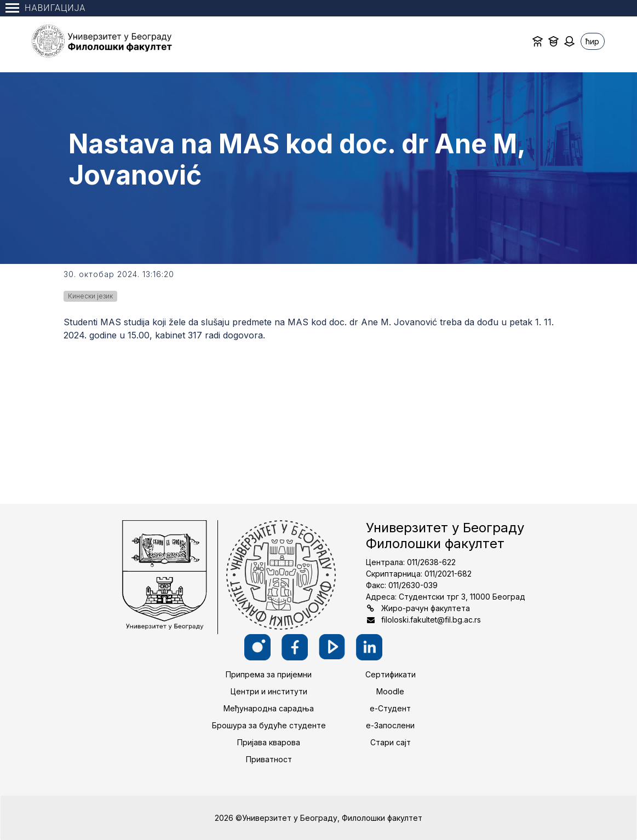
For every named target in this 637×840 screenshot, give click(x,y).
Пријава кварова (269, 742)
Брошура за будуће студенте (269, 725)
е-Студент (390, 708)
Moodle (390, 691)
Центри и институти (269, 691)
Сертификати (391, 674)
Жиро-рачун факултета (426, 608)
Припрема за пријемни (269, 674)
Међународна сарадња (269, 708)
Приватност (269, 759)
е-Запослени (390, 725)
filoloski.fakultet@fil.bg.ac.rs (431, 620)
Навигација (45, 8)
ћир (592, 41)
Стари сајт (391, 742)
